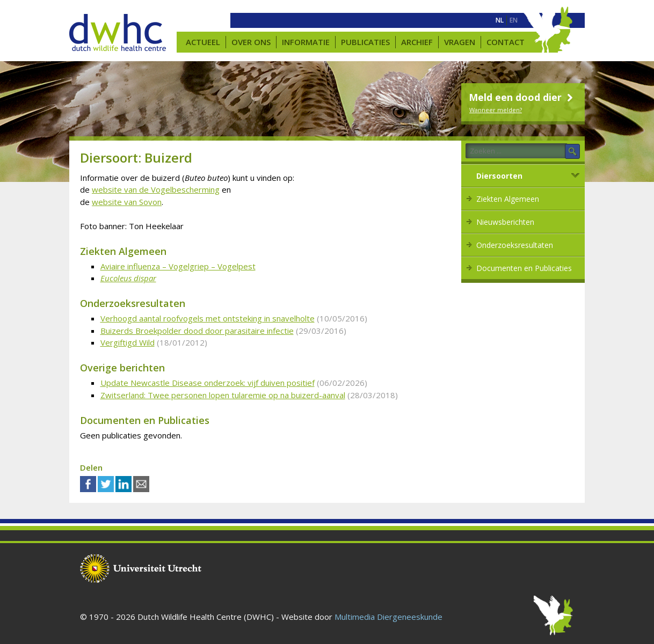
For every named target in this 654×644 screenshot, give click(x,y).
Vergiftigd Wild (128, 342)
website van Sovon (127, 202)
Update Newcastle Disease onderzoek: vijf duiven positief (208, 383)
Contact (506, 42)
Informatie (306, 42)
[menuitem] (500, 20)
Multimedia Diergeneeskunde (388, 617)
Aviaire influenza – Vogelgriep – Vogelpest (178, 266)
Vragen (460, 42)
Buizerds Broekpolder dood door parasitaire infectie (197, 331)
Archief (417, 42)
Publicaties (365, 42)
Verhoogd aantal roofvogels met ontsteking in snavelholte (208, 318)
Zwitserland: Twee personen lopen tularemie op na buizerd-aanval (223, 395)
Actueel (203, 42)
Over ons (251, 42)
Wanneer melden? (496, 110)
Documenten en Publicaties (524, 268)
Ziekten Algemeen (508, 199)
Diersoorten (499, 176)
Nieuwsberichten (505, 222)
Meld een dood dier (522, 97)
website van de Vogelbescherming (156, 189)
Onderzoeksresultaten (515, 245)
